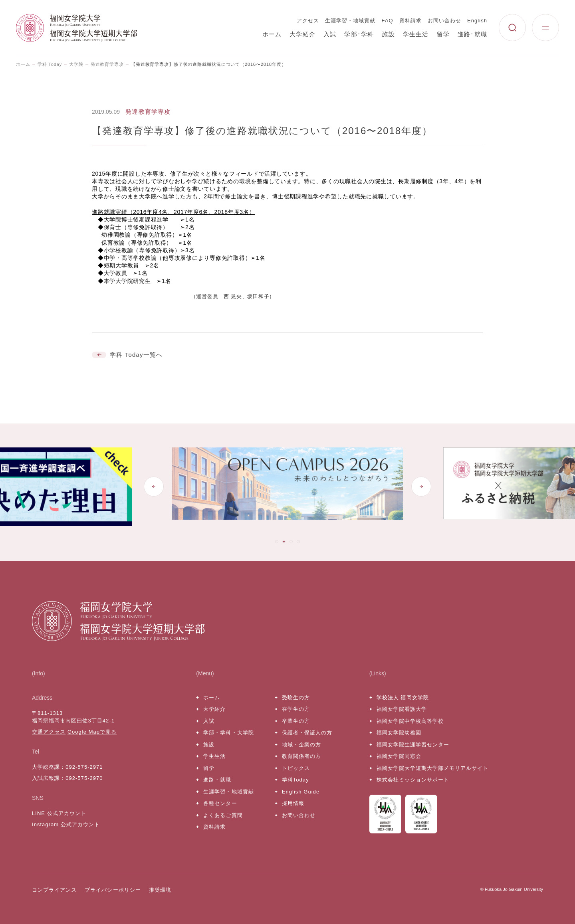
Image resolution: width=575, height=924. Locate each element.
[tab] (277, 542)
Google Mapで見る (92, 732)
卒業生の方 (296, 721)
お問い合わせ (444, 21)
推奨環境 (160, 890)
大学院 (76, 64)
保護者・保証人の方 (307, 733)
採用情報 (293, 803)
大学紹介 (302, 34)
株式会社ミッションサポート (413, 780)
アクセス (308, 21)
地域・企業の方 (301, 745)
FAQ (388, 21)
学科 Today (50, 64)
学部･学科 (359, 34)
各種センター (220, 803)
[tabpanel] (287, 487)
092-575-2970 (84, 778)
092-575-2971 (84, 767)
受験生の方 (296, 697)
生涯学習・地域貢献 (350, 21)
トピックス (296, 768)
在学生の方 (296, 709)
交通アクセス (49, 732)
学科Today (295, 780)
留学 (443, 34)
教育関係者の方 (301, 756)
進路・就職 (217, 780)
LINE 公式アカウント (59, 813)
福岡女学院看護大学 (402, 709)
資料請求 (410, 21)
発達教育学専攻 (107, 64)
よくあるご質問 (223, 815)
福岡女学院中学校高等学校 (410, 721)
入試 (330, 34)
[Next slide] (421, 487)
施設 (388, 34)
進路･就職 (472, 34)
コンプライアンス (54, 890)
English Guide (301, 792)
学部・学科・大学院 (228, 733)
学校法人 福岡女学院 (403, 697)
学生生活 (416, 34)
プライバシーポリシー (113, 890)
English (477, 21)
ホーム (272, 34)
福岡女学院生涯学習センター (413, 745)
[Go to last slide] (154, 487)
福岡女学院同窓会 (399, 756)
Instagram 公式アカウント (66, 824)
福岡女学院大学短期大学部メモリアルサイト (433, 768)
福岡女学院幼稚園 (399, 733)
